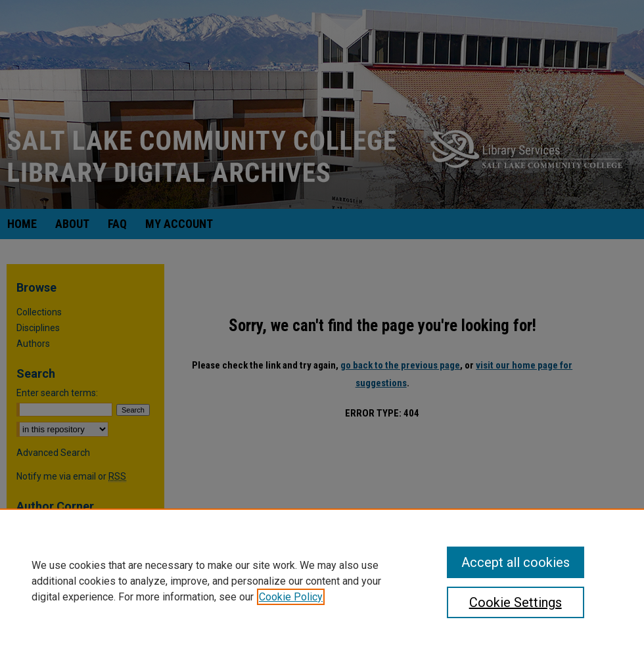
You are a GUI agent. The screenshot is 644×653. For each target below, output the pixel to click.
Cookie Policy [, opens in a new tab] (291, 597)
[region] (322, 581)
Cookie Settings (516, 602)
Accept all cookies (516, 562)
